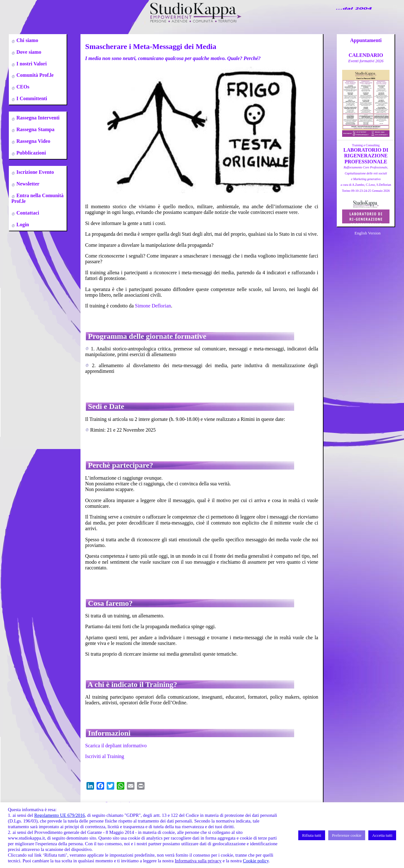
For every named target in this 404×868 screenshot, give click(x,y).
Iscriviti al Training (105, 756)
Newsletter (27, 184)
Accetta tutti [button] (382, 835)
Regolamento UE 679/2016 (59, 815)
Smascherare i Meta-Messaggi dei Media (151, 46)
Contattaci (27, 213)
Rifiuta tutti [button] (312, 835)
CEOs (22, 87)
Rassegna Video (33, 141)
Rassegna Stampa (35, 129)
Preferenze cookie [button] (347, 835)
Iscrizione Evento (35, 172)
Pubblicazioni (30, 153)
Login (22, 225)
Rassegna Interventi (37, 118)
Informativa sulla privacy (198, 861)
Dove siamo (28, 52)
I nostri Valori (31, 64)
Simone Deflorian (153, 306)
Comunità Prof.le (34, 75)
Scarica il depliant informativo (116, 746)
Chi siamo (27, 40)
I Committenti (31, 98)
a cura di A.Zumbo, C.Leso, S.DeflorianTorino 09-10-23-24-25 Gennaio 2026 (366, 179)
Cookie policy (256, 861)
